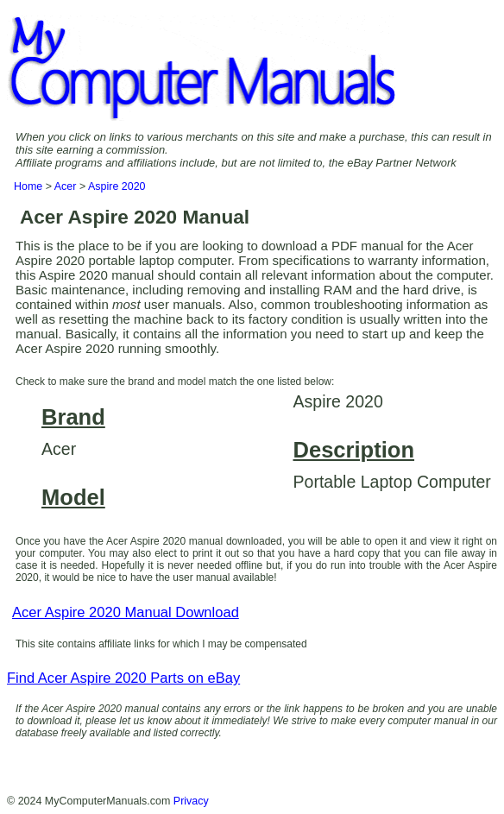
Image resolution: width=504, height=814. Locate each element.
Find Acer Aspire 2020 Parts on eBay (123, 678)
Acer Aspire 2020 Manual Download (126, 612)
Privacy (191, 801)
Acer (66, 186)
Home (28, 186)
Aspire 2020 (117, 186)
